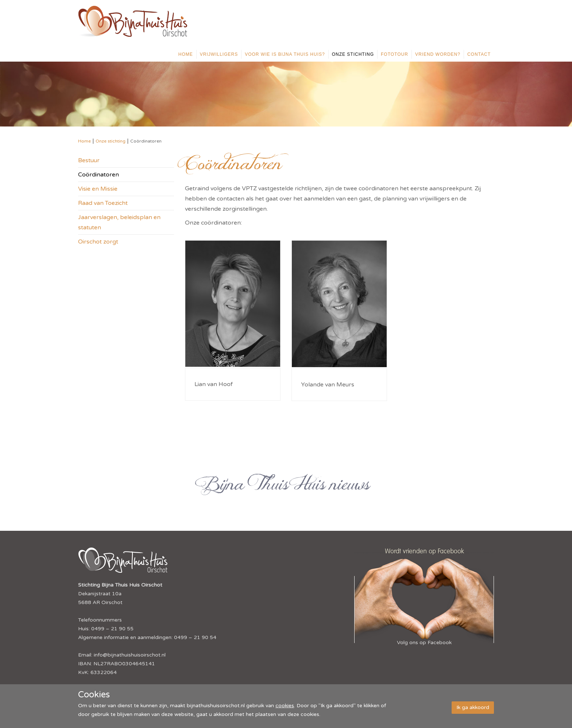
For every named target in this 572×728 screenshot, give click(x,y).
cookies (285, 706)
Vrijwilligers (219, 54)
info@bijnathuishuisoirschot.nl (130, 655)
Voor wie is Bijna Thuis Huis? (285, 54)
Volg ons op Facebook (424, 643)
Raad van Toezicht (103, 203)
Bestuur (89, 160)
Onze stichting (353, 54)
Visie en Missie (98, 189)
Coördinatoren (98, 175)
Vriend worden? (438, 54)
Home (186, 54)
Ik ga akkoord (473, 707)
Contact (479, 54)
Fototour (395, 54)
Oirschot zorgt (98, 242)
